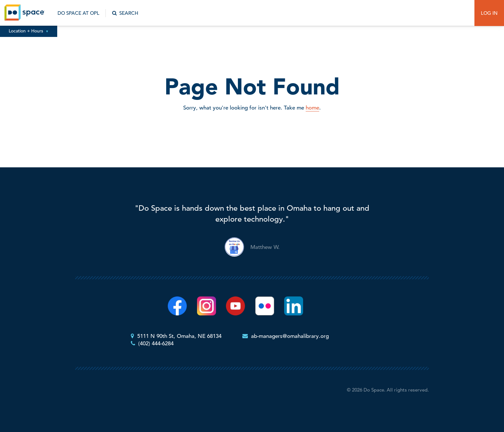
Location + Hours (29, 31)
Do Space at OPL (78, 13)
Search (125, 13)
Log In (489, 13)
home (312, 108)
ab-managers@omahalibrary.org (290, 336)
